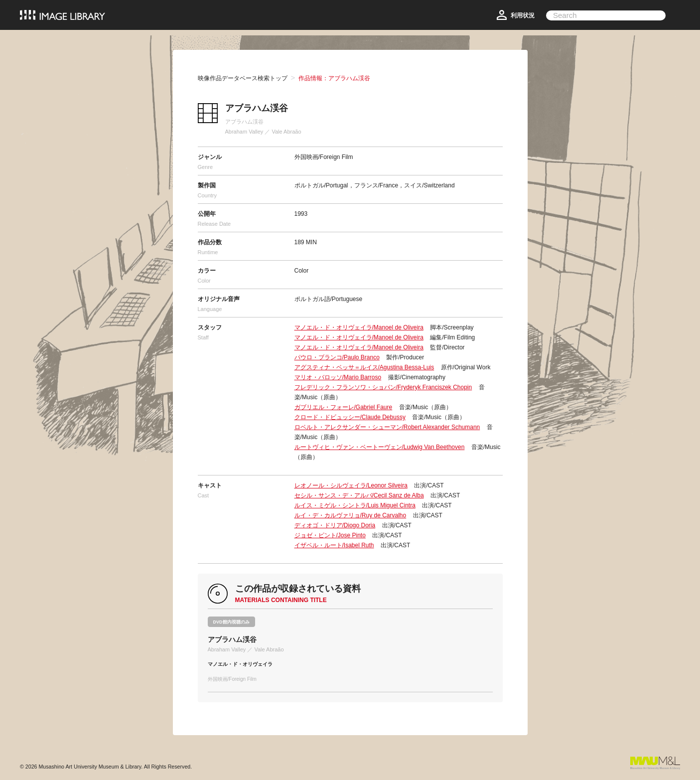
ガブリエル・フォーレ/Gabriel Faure (344, 407)
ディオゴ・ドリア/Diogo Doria (335, 525)
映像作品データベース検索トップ (243, 78)
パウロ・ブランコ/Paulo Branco (337, 357)
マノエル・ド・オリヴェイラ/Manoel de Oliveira (359, 327)
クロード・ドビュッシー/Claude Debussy (350, 417)
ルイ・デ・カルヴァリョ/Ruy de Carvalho (350, 515)
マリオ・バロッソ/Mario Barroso (338, 377)
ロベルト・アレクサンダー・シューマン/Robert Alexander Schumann (387, 427)
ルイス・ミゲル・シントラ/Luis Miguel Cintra (355, 505)
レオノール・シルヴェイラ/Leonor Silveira (351, 485)
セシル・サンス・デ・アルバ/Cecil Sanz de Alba (359, 495)
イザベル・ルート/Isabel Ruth (334, 545)
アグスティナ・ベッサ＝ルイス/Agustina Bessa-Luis (364, 367)
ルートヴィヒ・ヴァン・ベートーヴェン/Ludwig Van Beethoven (380, 447)
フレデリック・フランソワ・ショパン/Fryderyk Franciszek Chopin (383, 387)
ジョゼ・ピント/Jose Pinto (330, 535)
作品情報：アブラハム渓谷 (334, 78)
